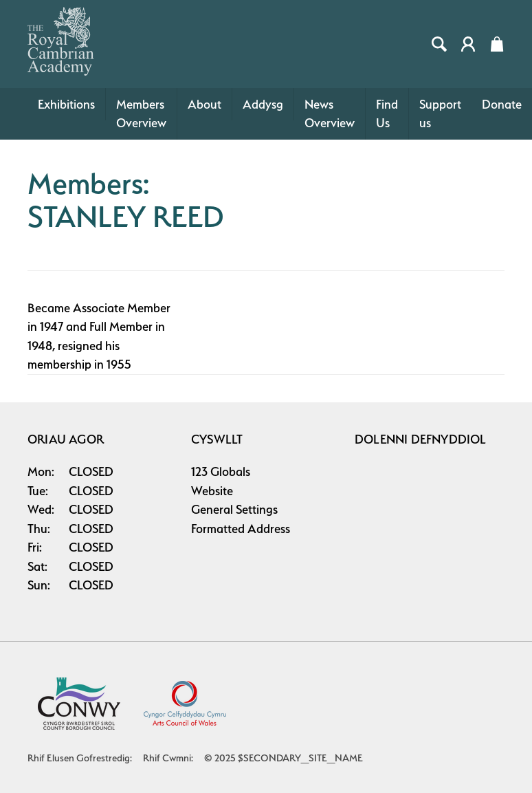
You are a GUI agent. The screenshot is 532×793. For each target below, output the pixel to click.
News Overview (330, 114)
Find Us (387, 114)
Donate (502, 104)
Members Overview (141, 114)
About (204, 104)
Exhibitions (66, 104)
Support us (440, 114)
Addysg (263, 104)
